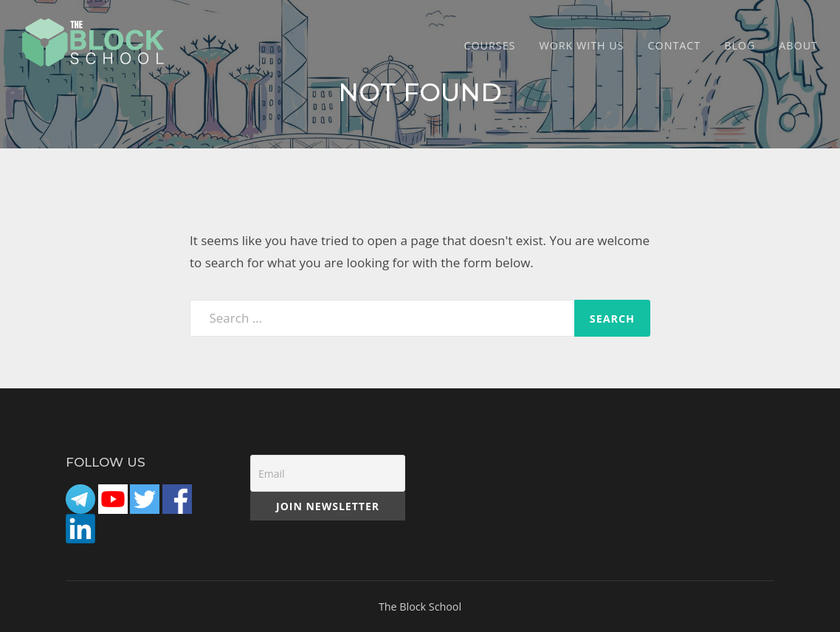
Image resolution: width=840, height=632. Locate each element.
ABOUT (798, 45)
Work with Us (581, 45)
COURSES (490, 45)
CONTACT (675, 45)
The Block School (420, 607)
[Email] (328, 473)
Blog (740, 45)
